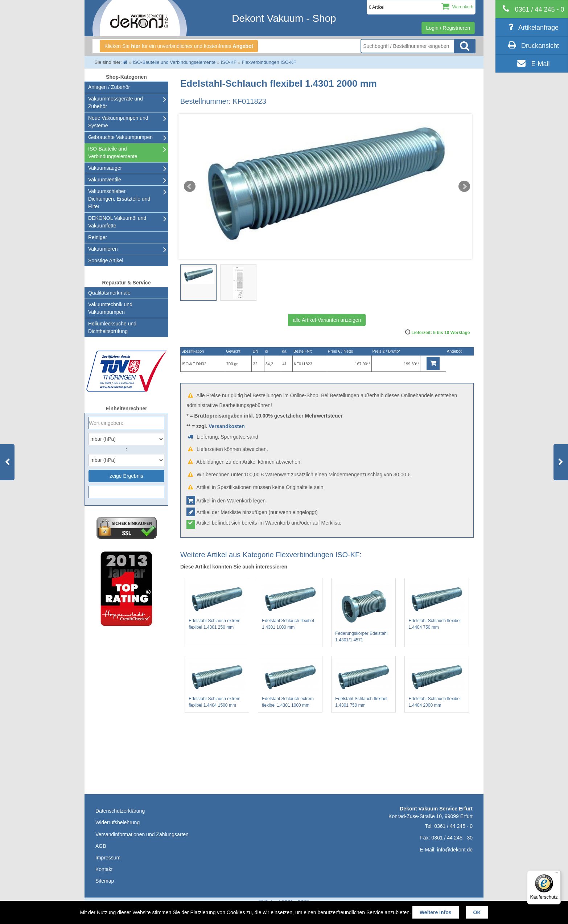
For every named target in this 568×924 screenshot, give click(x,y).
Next (464, 186)
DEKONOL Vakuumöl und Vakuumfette (117, 222)
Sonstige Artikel (106, 260)
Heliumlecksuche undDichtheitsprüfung (112, 327)
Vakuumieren (103, 249)
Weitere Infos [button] (436, 912)
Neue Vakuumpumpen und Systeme (118, 122)
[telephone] (532, 9)
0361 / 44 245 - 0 (453, 826)
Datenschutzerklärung (120, 811)
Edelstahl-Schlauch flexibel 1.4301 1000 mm (290, 607)
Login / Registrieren (448, 28)
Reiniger (98, 237)
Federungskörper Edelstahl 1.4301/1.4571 (363, 614)
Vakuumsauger (105, 168)
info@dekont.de (455, 850)
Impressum (108, 858)
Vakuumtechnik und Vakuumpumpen (110, 308)
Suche (465, 46)
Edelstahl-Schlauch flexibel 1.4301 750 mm (363, 685)
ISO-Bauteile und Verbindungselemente (113, 153)
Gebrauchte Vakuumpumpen (120, 137)
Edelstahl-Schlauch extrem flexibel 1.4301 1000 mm (290, 685)
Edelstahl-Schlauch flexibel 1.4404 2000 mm (437, 685)
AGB (101, 846)
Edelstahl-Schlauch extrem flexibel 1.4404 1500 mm (217, 685)
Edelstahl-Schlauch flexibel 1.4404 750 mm (437, 607)
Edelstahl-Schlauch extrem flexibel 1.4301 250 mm (217, 607)
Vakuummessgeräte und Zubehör (116, 102)
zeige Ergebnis (126, 476)
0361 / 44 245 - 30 (452, 838)
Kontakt (104, 869)
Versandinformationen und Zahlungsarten (142, 834)
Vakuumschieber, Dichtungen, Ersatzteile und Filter (119, 199)
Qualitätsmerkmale (109, 293)
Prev (190, 186)
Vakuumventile (105, 180)
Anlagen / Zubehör (109, 87)
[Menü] (556, 875)
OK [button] (477, 912)
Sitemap (105, 881)
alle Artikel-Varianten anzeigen (327, 320)
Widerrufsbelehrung (118, 822)
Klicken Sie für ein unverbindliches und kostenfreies (179, 46)
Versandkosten (227, 426)
